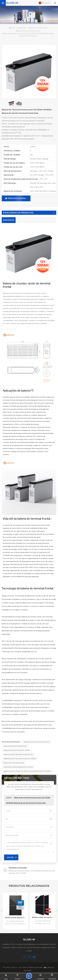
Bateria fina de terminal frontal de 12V (18, 754)
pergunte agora (16, 198)
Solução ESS (22, 28)
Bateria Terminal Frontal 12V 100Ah (17, 750)
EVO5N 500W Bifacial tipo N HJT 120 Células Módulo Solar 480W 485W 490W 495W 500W (44, 918)
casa (12, 28)
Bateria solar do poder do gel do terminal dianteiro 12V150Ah (27, 771)
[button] (56, 911)
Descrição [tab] (9, 220)
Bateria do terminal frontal (14, 763)
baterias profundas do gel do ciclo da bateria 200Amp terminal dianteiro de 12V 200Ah (17, 918)
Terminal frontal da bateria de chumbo (18, 767)
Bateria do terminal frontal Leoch (37, 742)
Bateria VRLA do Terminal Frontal (28, 31)
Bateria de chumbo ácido (38, 28)
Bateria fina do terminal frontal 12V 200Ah (20, 759)
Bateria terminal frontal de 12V (15, 746)
